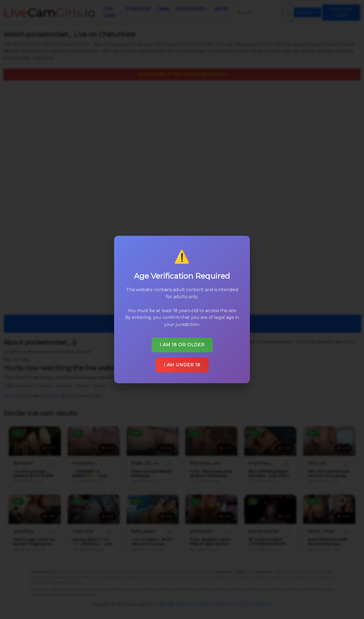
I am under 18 (182, 363)
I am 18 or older (182, 343)
